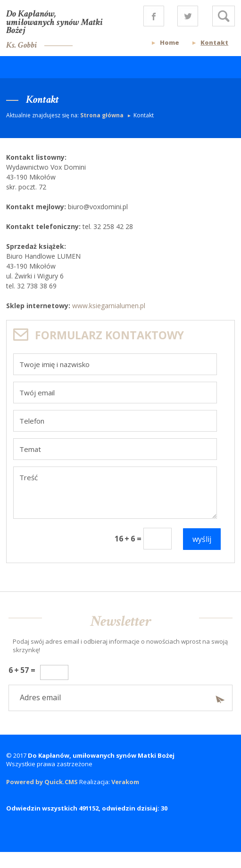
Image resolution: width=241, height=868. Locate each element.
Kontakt (214, 42)
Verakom (125, 782)
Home (170, 42)
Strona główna (103, 115)
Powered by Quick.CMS (42, 782)
